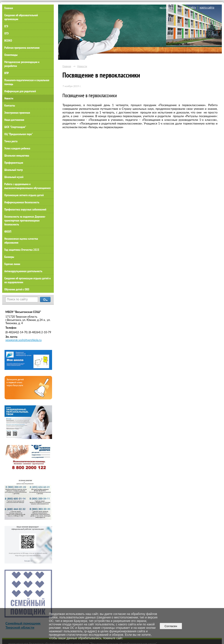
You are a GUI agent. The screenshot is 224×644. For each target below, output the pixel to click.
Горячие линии (12, 264)
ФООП (8, 231)
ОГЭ (6, 33)
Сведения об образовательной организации (21, 17)
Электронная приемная (17, 113)
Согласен (171, 626)
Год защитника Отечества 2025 (22, 250)
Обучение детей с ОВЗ (17, 289)
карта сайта (207, 7)
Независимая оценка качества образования (21, 241)
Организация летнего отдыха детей (24, 195)
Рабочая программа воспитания (22, 48)
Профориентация (14, 163)
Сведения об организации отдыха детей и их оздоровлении (27, 280)
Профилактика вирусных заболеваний (25, 209)
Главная (67, 66)
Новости (9, 98)
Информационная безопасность (22, 202)
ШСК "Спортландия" (15, 127)
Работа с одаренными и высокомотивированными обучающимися (27, 186)
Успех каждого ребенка (17, 148)
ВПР (7, 73)
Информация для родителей (20, 91)
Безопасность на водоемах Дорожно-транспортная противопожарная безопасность (25, 220)
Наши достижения (14, 120)
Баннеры (9, 257)
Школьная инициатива (17, 155)
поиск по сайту (187, 7)
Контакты (10, 105)
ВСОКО (8, 40)
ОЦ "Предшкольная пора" (19, 134)
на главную (167, 7)
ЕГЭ (6, 26)
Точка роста (11, 141)
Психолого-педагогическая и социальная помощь (27, 82)
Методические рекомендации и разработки (22, 64)
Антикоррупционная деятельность (23, 271)
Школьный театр (14, 170)
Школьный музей (14, 177)
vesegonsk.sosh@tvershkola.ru (23, 340)
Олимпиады (11, 55)
